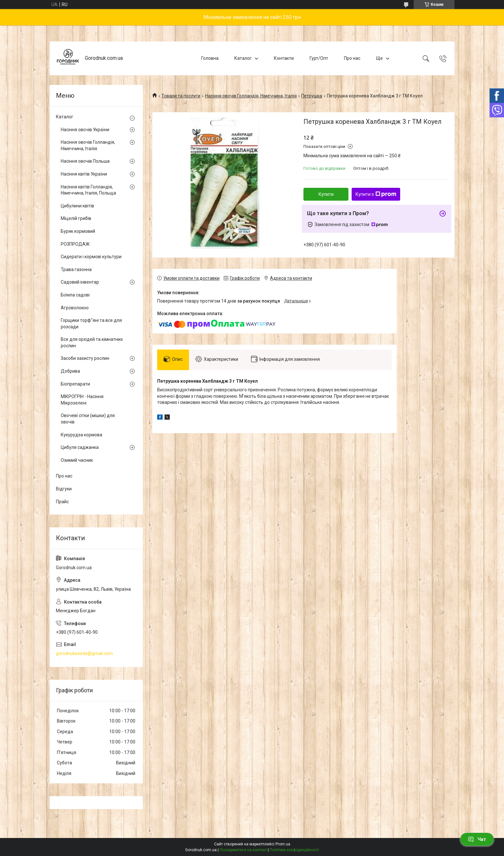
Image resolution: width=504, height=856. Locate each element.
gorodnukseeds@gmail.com (84, 653)
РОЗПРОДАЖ (75, 244)
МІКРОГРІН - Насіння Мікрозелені (82, 400)
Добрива (70, 371)
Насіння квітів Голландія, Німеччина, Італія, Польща (88, 190)
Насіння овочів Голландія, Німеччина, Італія (251, 96)
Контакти (284, 58)
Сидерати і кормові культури (91, 257)
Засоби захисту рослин (85, 358)
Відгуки (64, 489)
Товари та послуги (181, 96)
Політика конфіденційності (294, 850)
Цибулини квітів (77, 206)
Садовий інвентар (80, 282)
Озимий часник (77, 460)
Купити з (376, 194)
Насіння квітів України (84, 174)
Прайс (62, 502)
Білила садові (75, 295)
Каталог (243, 58)
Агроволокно (75, 308)
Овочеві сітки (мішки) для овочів (88, 419)
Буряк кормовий (78, 231)
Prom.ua (283, 844)
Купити (326, 194)
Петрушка (312, 96)
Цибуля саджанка (80, 447)
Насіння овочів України (85, 130)
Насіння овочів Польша (85, 161)
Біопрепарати (75, 384)
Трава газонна (76, 269)
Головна (210, 58)
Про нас (352, 58)
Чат (477, 839)
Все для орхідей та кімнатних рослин (92, 342)
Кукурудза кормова (81, 435)
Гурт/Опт (319, 58)
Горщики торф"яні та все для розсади (91, 323)
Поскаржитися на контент (243, 850)
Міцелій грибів (76, 218)
